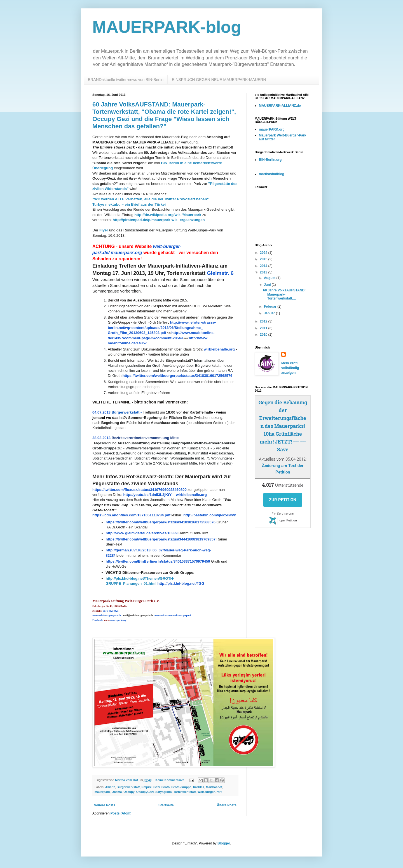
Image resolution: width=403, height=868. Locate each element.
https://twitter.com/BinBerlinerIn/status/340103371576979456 (158, 561)
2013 (264, 272)
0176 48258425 (111, 611)
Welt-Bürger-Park (210, 792)
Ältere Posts (227, 805)
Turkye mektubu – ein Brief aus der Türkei (129, 204)
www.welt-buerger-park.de (107, 615)
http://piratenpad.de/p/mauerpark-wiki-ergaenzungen (159, 220)
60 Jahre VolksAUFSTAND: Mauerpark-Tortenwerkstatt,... (284, 294)
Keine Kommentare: (170, 780)
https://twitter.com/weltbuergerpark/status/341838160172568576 (177, 376)
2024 (264, 253)
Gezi (157, 787)
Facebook (98, 620)
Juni (268, 285)
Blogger (224, 843)
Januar (270, 313)
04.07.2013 (101, 412)
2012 (264, 321)
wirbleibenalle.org (219, 349)
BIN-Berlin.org (270, 160)
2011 (264, 328)
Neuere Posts (105, 805)
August (270, 278)
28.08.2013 (101, 438)
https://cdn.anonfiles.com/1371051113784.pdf (131, 515)
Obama (117, 792)
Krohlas (199, 787)
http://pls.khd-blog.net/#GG (181, 583)
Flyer (104, 230)
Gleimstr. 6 (220, 273)
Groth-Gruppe (181, 787)
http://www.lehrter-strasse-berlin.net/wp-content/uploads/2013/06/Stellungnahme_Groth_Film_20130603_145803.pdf (162, 328)
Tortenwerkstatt (184, 792)
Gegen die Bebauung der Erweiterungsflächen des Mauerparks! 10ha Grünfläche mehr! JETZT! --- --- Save (283, 426)
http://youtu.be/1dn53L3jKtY (148, 495)
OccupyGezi (145, 792)
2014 (264, 266)
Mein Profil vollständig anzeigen (290, 368)
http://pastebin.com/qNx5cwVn (210, 515)
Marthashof (214, 787)
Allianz (110, 787)
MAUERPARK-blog (167, 27)
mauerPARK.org (272, 129)
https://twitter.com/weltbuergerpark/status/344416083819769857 (161, 539)
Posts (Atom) (121, 813)
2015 (264, 259)
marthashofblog (272, 174)
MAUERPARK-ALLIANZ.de (280, 106)
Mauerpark (102, 792)
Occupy (129, 792)
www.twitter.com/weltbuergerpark (173, 615)
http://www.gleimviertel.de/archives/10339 (142, 533)
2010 (264, 335)
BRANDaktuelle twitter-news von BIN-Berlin (126, 80)
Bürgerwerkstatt (128, 787)
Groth (166, 787)
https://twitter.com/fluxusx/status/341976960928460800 (140, 490)
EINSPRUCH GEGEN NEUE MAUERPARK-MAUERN (219, 80)
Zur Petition (283, 500)
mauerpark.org (126, 253)
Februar (271, 307)
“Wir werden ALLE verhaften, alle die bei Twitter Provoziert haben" (151, 199)
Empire (147, 787)
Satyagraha (163, 792)
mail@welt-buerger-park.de (138, 615)
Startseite (166, 805)
